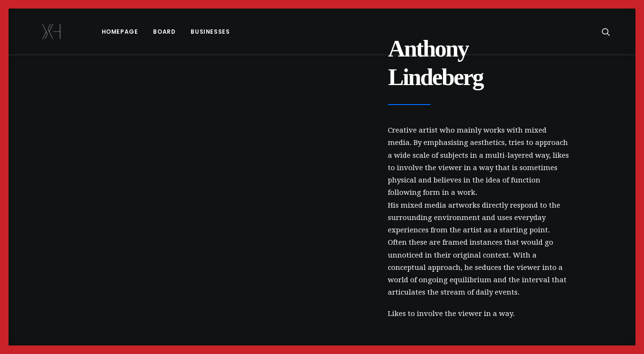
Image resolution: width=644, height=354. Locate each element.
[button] (610, 32)
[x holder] (39, 32)
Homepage (95, 32)
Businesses (185, 32)
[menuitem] (95, 32)
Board (139, 32)
